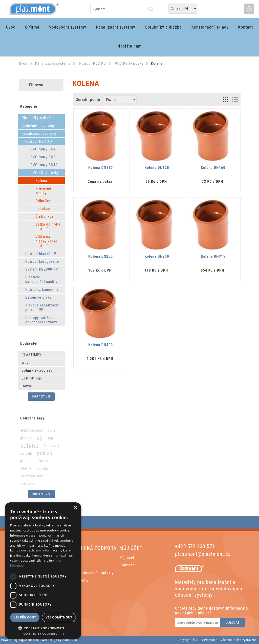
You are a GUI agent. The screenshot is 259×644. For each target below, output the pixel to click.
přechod (27, 461)
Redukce (43, 209)
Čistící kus (45, 216)
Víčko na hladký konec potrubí (47, 241)
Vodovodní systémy (38, 126)
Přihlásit (249, 9)
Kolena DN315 (213, 256)
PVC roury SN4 (43, 149)
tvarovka (27, 484)
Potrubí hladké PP (41, 254)
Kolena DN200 (101, 256)
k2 (40, 438)
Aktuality (71, 565)
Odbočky (43, 201)
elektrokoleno (32, 430)
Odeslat (232, 623)
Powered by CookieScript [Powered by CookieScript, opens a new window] (43, 634)
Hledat (151, 9)
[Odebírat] (198, 623)
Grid (226, 99)
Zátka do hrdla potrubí (48, 227)
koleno (29, 446)
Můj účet (127, 558)
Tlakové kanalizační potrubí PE (42, 307)
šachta (43, 469)
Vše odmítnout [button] (59, 617)
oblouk (26, 453)
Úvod (23, 63)
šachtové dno (32, 476)
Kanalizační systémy (39, 134)
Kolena (41, 181)
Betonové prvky (38, 297)
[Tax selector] (183, 9)
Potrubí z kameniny (42, 290)
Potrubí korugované (42, 261)
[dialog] (43, 571)
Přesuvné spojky (43, 191)
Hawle (27, 386)
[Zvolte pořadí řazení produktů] (120, 99)
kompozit (51, 446)
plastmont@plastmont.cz (203, 554)
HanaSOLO (70, 640)
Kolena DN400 (101, 345)
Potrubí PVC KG (39, 141)
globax (26, 438)
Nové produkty (76, 580)
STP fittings (32, 378)
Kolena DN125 (157, 168)
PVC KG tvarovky (45, 173)
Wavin (27, 363)
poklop (45, 453)
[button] (43, 628)
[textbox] (123, 9)
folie (52, 430)
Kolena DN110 (101, 168)
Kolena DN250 (157, 256)
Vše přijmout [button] (25, 617)
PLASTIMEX (32, 355)
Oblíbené (127, 565)
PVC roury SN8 (43, 157)
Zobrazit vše (41, 397)
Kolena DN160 (213, 168)
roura (43, 461)
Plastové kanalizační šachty (41, 279)
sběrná (26, 468)
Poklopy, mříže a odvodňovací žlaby (41, 320)
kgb (51, 438)
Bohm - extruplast (37, 370)
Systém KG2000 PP (42, 269)
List (235, 99)
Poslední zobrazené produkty (89, 573)
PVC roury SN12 (44, 165)
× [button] (75, 508)
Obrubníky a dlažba (38, 118)
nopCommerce (29, 640)
